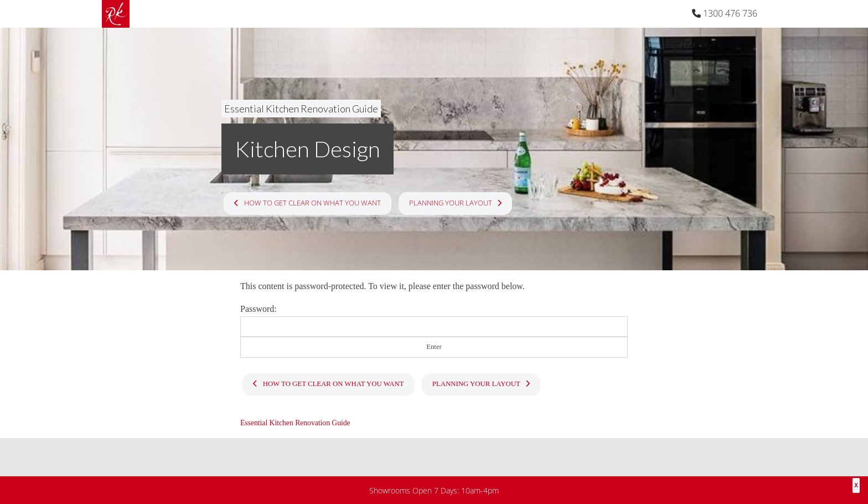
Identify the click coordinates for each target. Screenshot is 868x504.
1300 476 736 (725, 13)
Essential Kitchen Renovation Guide (301, 109)
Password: (434, 320)
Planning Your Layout (455, 203)
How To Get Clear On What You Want (307, 203)
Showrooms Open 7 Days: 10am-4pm (434, 490)
